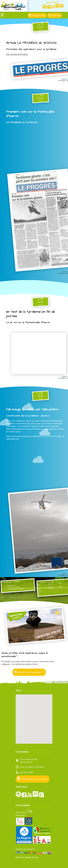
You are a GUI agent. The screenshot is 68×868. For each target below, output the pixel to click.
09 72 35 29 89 (27, 772)
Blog (63, 80)
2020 (50, 584)
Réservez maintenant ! (29, 672)
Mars (40, 592)
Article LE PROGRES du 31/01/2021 (31, 43)
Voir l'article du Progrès (17, 54)
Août (60, 588)
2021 (39, 585)
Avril (39, 589)
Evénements (11, 586)
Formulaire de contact (33, 779)
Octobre (51, 588)
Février (40, 588)
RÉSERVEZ (37, 15)
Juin (39, 594)
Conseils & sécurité (13, 587)
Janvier (40, 591)
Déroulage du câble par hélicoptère (32, 409)
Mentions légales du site (27, 857)
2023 (60, 583)
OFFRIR (55, 15)
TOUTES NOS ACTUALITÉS (15, 589)
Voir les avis (24, 812)
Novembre (51, 587)
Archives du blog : (48, 582)
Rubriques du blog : (12, 582)
